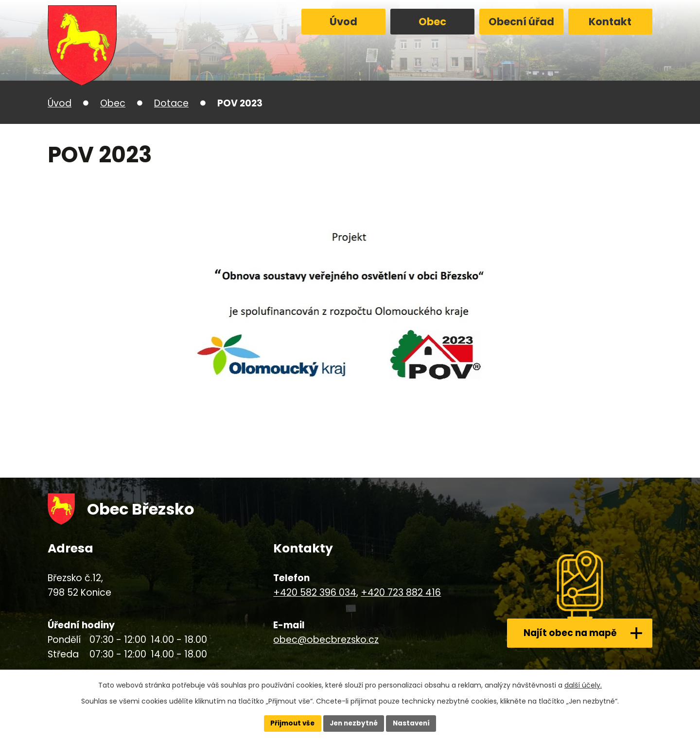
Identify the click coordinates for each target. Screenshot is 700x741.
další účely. (583, 684)
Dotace (171, 103)
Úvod (343, 22)
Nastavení (414, 723)
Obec (432, 22)
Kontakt (610, 22)
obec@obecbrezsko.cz (326, 640)
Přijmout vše (289, 723)
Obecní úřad (521, 22)
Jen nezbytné (354, 723)
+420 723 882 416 (401, 593)
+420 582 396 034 (315, 593)
